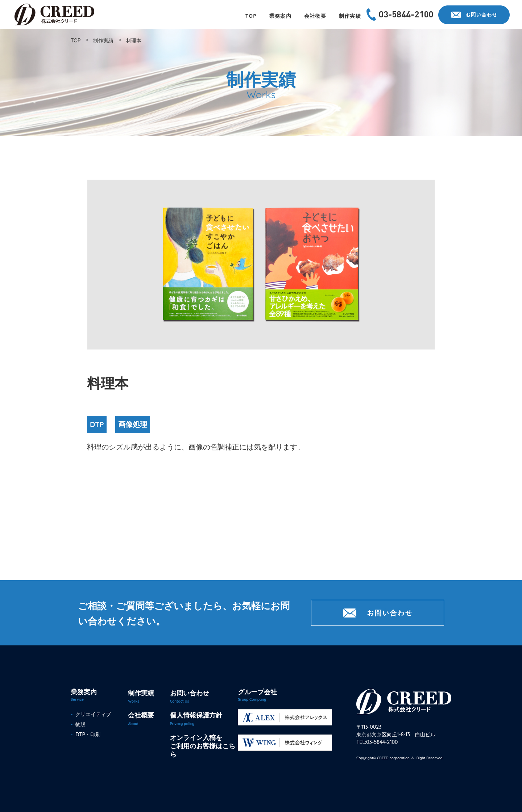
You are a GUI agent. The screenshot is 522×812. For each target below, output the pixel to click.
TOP (76, 41)
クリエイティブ (92, 714)
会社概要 (141, 715)
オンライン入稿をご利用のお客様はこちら (203, 746)
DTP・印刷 (87, 734)
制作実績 (103, 41)
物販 (79, 724)
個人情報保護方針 (196, 715)
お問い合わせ (190, 693)
